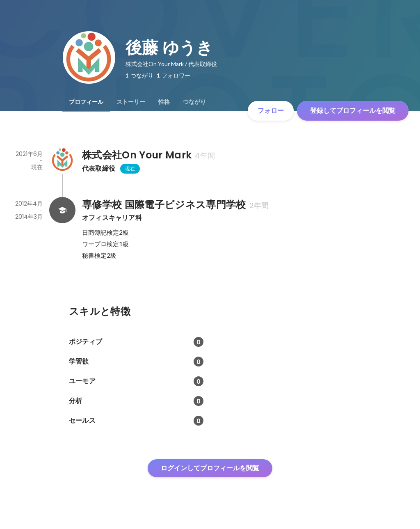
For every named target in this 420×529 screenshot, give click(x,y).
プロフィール (86, 102)
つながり (194, 102)
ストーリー (131, 102)
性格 (164, 102)
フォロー (271, 111)
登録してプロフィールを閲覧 (353, 111)
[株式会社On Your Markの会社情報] (62, 160)
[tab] (86, 102)
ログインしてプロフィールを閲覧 (210, 468)
